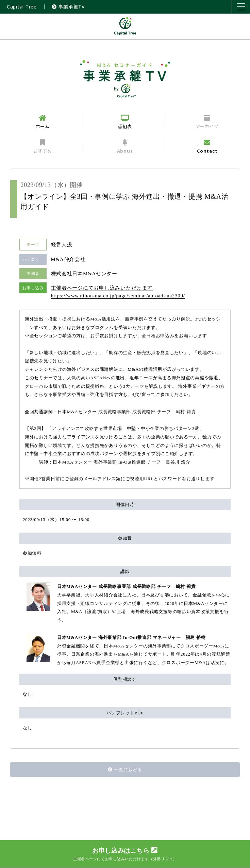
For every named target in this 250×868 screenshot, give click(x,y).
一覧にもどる (125, 770)
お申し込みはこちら (125, 854)
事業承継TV (68, 7)
